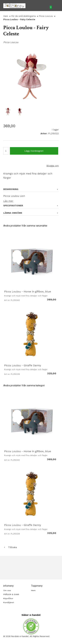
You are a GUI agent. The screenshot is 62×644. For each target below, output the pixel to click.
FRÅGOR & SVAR (11, 594)
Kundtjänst (9, 602)
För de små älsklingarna (24, 16)
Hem (6, 16)
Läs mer (8, 201)
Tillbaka (10, 547)
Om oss (7, 590)
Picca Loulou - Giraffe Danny (23, 365)
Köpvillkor (8, 598)
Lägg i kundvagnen (34, 151)
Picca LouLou (46, 16)
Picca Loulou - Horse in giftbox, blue (28, 291)
